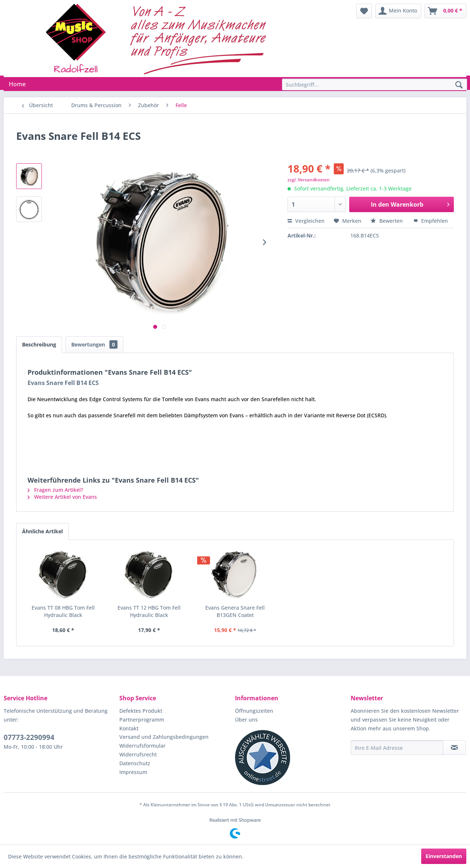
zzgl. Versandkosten (309, 180)
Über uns (246, 720)
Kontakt (129, 728)
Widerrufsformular (142, 746)
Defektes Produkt (141, 711)
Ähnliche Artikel (42, 531)
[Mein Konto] (398, 11)
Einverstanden (444, 856)
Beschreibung (39, 344)
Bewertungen (94, 344)
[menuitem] (364, 11)
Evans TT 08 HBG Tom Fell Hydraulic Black (63, 611)
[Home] (17, 84)
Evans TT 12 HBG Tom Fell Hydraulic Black (149, 611)
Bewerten (387, 221)
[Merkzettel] (364, 11)
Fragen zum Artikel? (55, 490)
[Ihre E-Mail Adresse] (397, 748)
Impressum (133, 772)
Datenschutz (135, 763)
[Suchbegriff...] (375, 84)
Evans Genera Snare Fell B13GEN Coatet (235, 611)
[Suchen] (459, 85)
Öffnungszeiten (254, 711)
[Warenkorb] (445, 11)
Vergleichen (306, 221)
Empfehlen (431, 221)
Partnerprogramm (142, 720)
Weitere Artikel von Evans (62, 497)
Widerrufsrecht (138, 754)
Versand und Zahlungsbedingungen (164, 737)
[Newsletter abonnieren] (454, 748)
